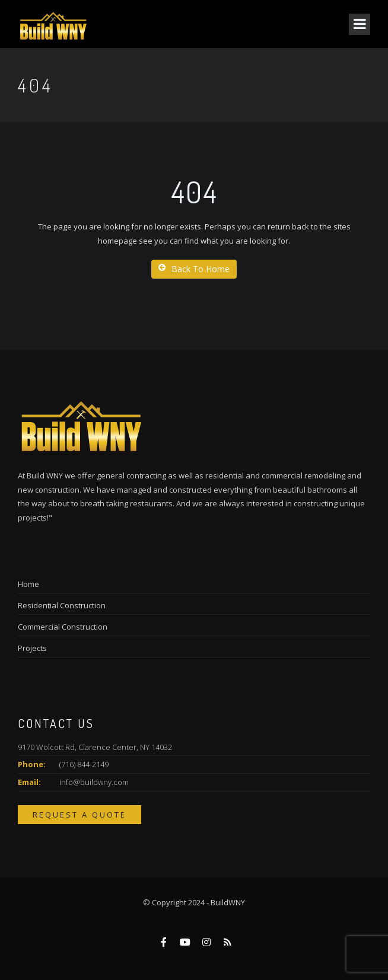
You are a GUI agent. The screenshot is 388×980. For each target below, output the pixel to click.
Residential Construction (62, 605)
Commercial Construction (63, 627)
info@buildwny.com (94, 782)
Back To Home (194, 269)
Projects (32, 648)
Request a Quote (79, 815)
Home (28, 584)
